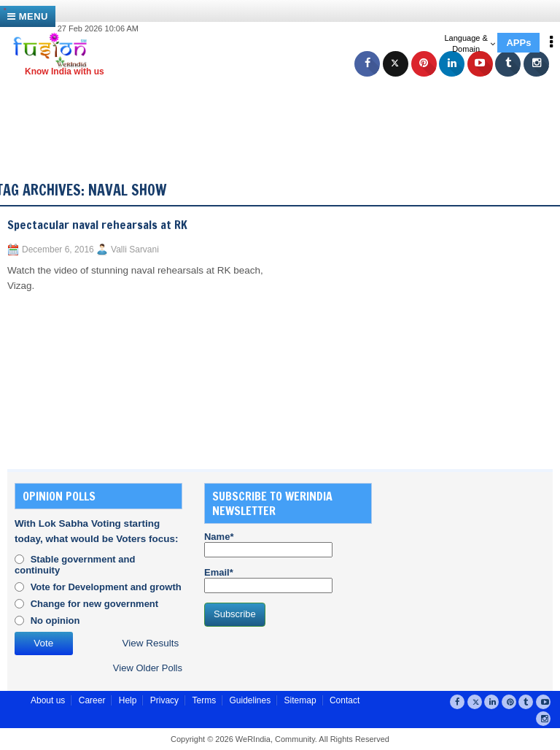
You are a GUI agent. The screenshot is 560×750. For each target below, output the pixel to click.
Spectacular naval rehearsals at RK (97, 225)
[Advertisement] (287, 109)
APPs (518, 43)
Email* (268, 580)
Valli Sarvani (135, 250)
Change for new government (95, 604)
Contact (345, 700)
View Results (151, 643)
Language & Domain (469, 43)
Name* (268, 544)
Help (128, 700)
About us (48, 700)
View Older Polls (148, 668)
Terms (204, 700)
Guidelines (250, 700)
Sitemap (300, 700)
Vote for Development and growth (106, 587)
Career (92, 700)
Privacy (164, 700)
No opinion (55, 621)
